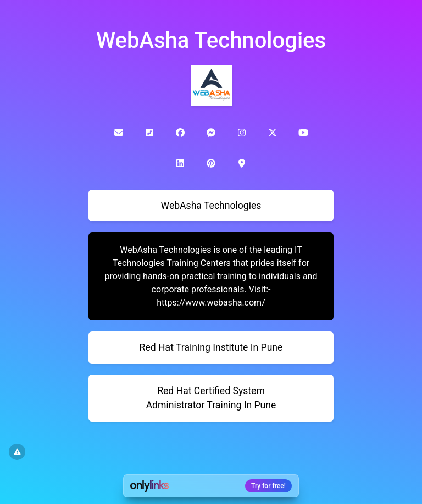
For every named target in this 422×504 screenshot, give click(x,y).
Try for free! (268, 486)
